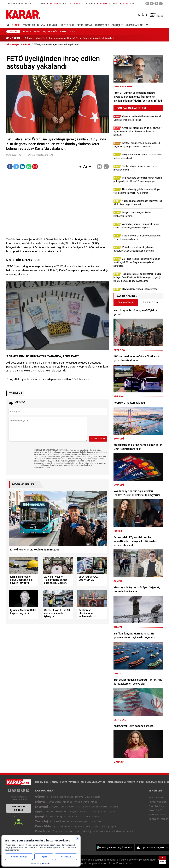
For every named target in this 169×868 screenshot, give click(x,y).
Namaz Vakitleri (158, 802)
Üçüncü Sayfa (50, 32)
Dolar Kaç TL (156, 810)
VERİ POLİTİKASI (136, 782)
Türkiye (64, 32)
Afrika (94, 802)
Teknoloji (42, 821)
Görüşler (117, 25)
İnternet (65, 822)
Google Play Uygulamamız (117, 847)
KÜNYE (64, 782)
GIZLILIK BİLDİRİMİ (117, 782)
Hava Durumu (156, 798)
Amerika (67, 802)
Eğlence (96, 817)
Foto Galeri (43, 831)
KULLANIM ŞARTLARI (96, 782)
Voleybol (73, 812)
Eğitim (37, 32)
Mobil (56, 822)
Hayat (89, 25)
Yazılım (92, 822)
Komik (87, 827)
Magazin (62, 817)
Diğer (112, 812)
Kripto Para (67, 25)
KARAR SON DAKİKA (19, 808)
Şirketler (113, 807)
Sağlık (71, 817)
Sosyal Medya (79, 822)
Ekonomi (52, 25)
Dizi (70, 827)
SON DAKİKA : (14, 38)
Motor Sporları (99, 812)
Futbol (50, 812)
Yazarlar (29, 25)
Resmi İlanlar (134, 25)
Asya (86, 802)
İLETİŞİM (54, 782)
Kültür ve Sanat (101, 831)
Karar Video (102, 25)
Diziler (52, 817)
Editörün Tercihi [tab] (150, 303)
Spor (80, 25)
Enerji (85, 807)
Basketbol (61, 812)
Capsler (68, 831)
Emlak (64, 807)
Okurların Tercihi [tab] (126, 303)
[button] (80, 167)
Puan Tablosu (156, 806)
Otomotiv (75, 807)
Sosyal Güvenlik (98, 807)
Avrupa (78, 802)
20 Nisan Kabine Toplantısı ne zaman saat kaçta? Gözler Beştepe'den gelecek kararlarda (70, 38)
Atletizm (84, 812)
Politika (27, 32)
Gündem (62, 827)
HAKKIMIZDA (42, 782)
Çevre (73, 32)
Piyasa (56, 807)
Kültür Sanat (83, 817)
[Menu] (146, 25)
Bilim (100, 822)
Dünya (41, 25)
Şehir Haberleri (157, 815)
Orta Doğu (55, 802)
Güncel (16, 25)
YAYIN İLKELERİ (76, 782)
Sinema (78, 827)
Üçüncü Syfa (66, 797)
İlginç (95, 827)
